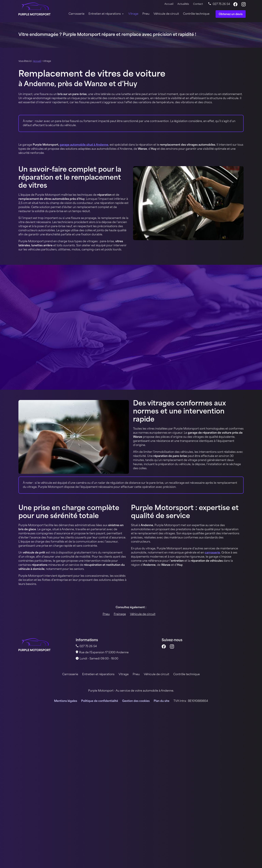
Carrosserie (77, 14)
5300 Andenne (104, 653)
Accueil (169, 4)
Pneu (146, 14)
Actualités (183, 4)
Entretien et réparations (105, 14)
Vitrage (133, 14)
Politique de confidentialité (100, 701)
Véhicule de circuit (166, 14)
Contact (198, 4)
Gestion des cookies (136, 701)
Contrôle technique (196, 14)
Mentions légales (66, 701)
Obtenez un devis (231, 14)
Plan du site (162, 701)
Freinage (120, 614)
